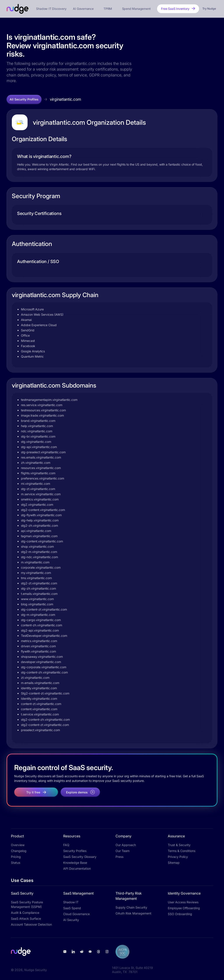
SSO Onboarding (180, 914)
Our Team (122, 851)
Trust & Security (179, 845)
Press (119, 857)
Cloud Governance (76, 914)
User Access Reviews (183, 902)
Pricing (16, 857)
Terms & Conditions (182, 851)
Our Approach (126, 845)
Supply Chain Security (131, 907)
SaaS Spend (72, 908)
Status (16, 863)
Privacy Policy (178, 857)
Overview (18, 845)
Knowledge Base (75, 863)
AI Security (71, 920)
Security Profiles (75, 851)
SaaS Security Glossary (80, 857)
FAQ (66, 845)
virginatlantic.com (66, 99)
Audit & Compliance (25, 913)
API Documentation (77, 868)
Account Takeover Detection (31, 924)
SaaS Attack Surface (26, 919)
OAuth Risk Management (133, 913)
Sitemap (174, 863)
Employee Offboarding (184, 908)
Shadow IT (71, 902)
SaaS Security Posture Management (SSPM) (27, 904)
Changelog (19, 851)
